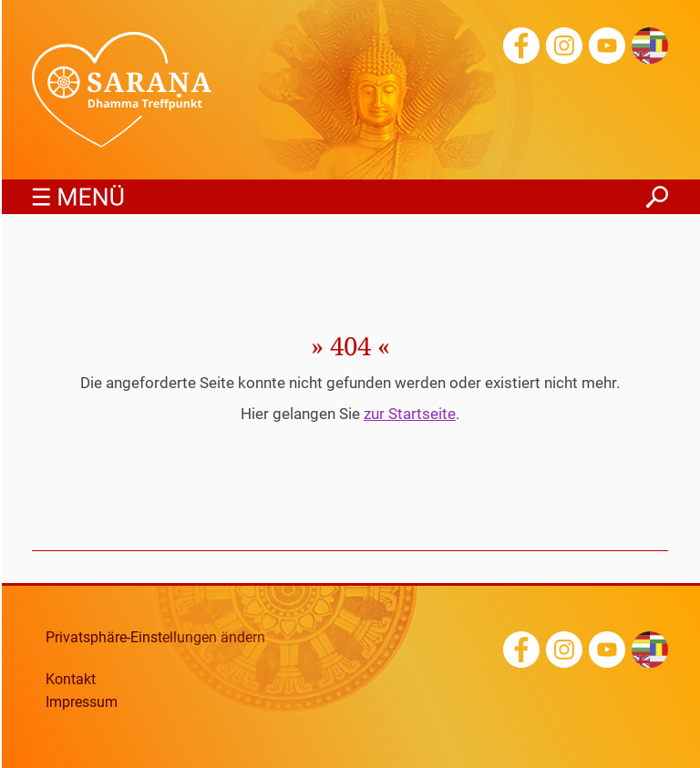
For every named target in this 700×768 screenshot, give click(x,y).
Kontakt (71, 680)
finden (657, 192)
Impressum (82, 702)
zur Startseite (410, 414)
